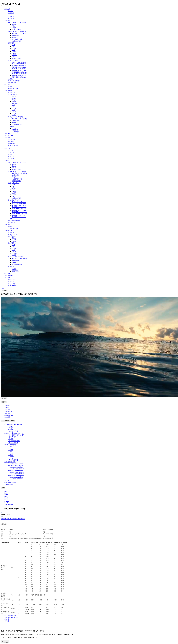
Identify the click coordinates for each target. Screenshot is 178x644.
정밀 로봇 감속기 (14, 60)
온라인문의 (12, 139)
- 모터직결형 (12, 437)
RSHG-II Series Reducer (19, 70)
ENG (2, 288)
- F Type (11, 429)
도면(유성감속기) (14, 103)
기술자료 (11, 126)
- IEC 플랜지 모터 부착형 (16, 435)
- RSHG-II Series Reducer (16, 472)
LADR (14, 53)
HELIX (14, 128)
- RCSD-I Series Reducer (16, 479)
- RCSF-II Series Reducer (16, 465)
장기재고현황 (16, 29)
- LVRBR (11, 457)
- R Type (11, 426)
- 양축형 (11, 439)
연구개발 (7, 85)
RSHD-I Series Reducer (19, 75)
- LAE (10, 452)
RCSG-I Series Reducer (19, 65)
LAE (13, 50)
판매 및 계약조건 (14, 145)
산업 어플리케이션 (14, 81)
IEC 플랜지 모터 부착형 (19, 33)
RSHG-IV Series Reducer (19, 74)
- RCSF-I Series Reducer (16, 464)
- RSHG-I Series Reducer (16, 470)
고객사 (10, 79)
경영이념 (11, 13)
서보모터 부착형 (17, 39)
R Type (14, 24)
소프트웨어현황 (13, 88)
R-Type (14, 98)
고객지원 (7, 138)
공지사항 (11, 141)
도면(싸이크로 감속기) (15, 117)
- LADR (11, 455)
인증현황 (11, 17)
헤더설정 (4, 398)
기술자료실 (8, 90)
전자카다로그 (13, 94)
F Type (14, 28)
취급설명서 (12, 92)
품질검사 (11, 87)
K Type (14, 26)
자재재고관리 (9, 136)
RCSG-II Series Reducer (19, 67)
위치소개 (11, 19)
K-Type (14, 100)
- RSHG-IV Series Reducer (16, 475)
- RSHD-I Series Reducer (16, 477)
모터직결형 (16, 35)
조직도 (10, 15)
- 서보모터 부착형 (14, 441)
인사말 (10, 11)
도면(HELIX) (12, 96)
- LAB (10, 447)
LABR (14, 52)
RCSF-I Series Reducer (19, 62)
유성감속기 (16, 132)
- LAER (10, 458)
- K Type (11, 428)
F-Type (14, 101)
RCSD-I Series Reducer (19, 77)
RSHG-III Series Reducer (19, 72)
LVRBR (14, 55)
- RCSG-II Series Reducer (16, 469)
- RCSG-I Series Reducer (16, 467)
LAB (13, 45)
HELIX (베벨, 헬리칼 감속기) (17, 23)
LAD (13, 47)
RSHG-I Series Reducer (19, 69)
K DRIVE (15, 130)
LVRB (14, 48)
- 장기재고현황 (13, 431)
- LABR (11, 453)
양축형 (14, 37)
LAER (14, 57)
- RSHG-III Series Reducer (16, 474)
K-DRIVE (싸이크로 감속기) (17, 31)
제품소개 (7, 21)
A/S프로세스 (12, 83)
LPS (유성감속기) (14, 43)
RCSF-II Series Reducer (19, 64)
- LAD (10, 448)
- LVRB (10, 450)
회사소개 (7, 9)
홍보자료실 (12, 143)
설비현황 (7, 134)
